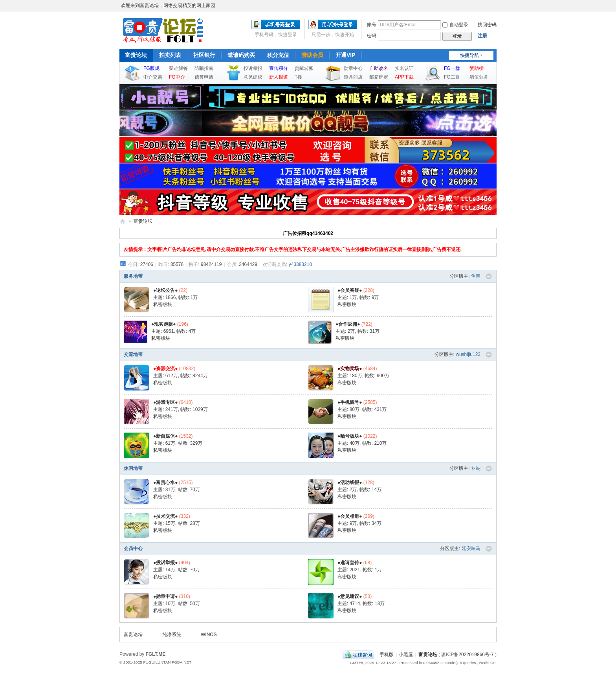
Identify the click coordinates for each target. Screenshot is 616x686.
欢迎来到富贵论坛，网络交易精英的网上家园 (168, 6)
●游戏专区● (166, 402)
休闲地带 (133, 468)
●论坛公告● (166, 290)
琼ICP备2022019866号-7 (467, 655)
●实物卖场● (350, 369)
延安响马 (471, 548)
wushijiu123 (468, 354)
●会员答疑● (350, 290)
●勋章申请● (166, 596)
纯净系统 (172, 635)
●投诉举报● (166, 563)
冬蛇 (476, 468)
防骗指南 (204, 68)
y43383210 (300, 264)
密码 (372, 36)
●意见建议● (350, 596)
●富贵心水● (166, 482)
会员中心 (133, 548)
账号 (372, 25)
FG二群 (452, 77)
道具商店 (353, 77)
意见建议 (253, 77)
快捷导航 (469, 55)
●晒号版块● (350, 436)
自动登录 (455, 25)
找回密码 (487, 25)
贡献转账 (304, 68)
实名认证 (404, 68)
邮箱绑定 (379, 77)
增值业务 (479, 77)
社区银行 (204, 55)
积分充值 (278, 55)
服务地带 (133, 276)
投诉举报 (253, 68)
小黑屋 (406, 655)
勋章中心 (353, 68)
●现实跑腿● (164, 324)
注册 (482, 36)
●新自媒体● (166, 436)
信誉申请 (204, 77)
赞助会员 (312, 55)
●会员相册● (350, 516)
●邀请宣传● (350, 563)
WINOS (209, 635)
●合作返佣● (348, 324)
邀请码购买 (241, 55)
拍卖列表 (170, 55)
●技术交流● (166, 516)
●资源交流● (166, 369)
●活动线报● (350, 482)
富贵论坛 (136, 55)
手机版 (387, 655)
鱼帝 (476, 276)
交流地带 (133, 354)
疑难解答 (178, 68)
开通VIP (346, 55)
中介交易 (153, 77)
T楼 (298, 77)
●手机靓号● (350, 402)
